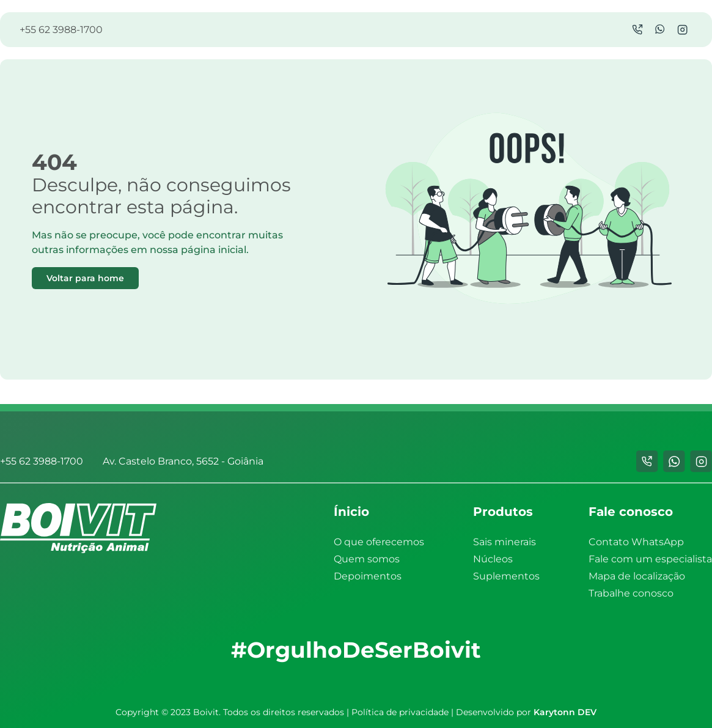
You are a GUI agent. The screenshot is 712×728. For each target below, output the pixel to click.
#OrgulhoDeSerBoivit (356, 650)
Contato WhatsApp (636, 542)
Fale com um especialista (650, 559)
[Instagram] (682, 30)
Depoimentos (368, 576)
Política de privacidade (400, 712)
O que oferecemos (379, 542)
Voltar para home (85, 278)
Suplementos (506, 576)
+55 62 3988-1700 (61, 30)
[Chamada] (637, 30)
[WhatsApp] (660, 30)
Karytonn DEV (565, 712)
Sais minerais (505, 542)
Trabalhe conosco (631, 593)
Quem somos (367, 559)
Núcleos (493, 559)
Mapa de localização (637, 576)
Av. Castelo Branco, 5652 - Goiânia (183, 461)
